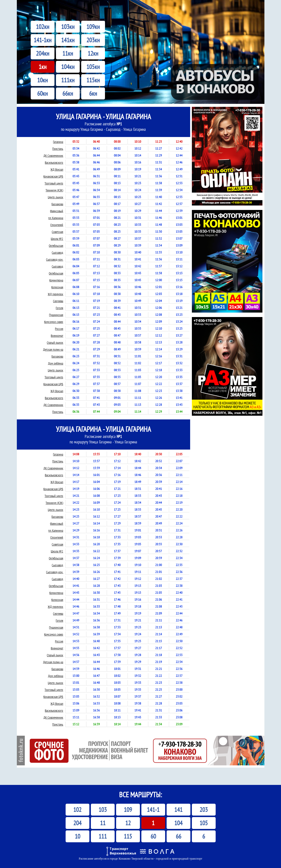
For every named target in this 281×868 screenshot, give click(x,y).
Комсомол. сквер (54, 322)
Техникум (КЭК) (54, 190)
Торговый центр (54, 183)
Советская (57, 232)
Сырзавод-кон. (55, 260)
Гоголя (59, 308)
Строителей (57, 225)
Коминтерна (56, 280)
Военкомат (57, 336)
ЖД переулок (55, 294)
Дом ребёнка (56, 363)
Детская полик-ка (53, 350)
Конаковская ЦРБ (53, 176)
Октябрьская (56, 246)
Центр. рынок (55, 197)
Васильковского (54, 163)
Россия (59, 329)
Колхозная (57, 287)
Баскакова (57, 204)
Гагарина (58, 142)
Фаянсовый (57, 211)
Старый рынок (55, 343)
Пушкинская (56, 315)
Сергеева (58, 301)
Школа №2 (57, 239)
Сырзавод (57, 253)
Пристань (58, 149)
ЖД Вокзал (57, 170)
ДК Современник (53, 156)
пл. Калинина (56, 218)
